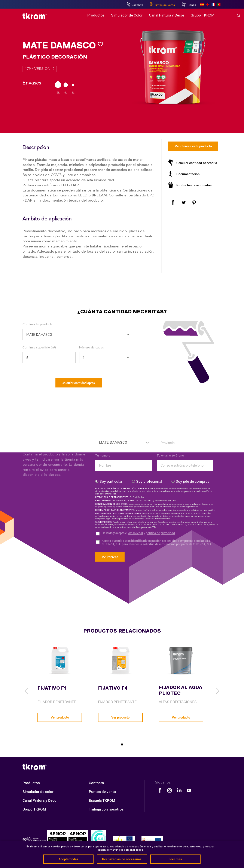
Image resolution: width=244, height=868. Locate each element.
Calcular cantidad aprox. (79, 383)
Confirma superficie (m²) (39, 348)
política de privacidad (160, 533)
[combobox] (124, 440)
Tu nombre (103, 456)
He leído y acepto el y (138, 533)
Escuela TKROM (102, 800)
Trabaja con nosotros (106, 809)
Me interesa (110, 557)
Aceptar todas (68, 859)
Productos (31, 783)
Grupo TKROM (34, 809)
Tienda (189, 5)
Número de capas (91, 348)
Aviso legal (136, 533)
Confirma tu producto (38, 324)
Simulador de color (38, 792)
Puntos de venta (162, 4)
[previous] (27, 691)
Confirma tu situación (172, 433)
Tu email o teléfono (170, 456)
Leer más (175, 859)
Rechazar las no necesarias (122, 859)
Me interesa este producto (193, 146)
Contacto (135, 4)
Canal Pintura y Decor (40, 800)
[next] (217, 691)
